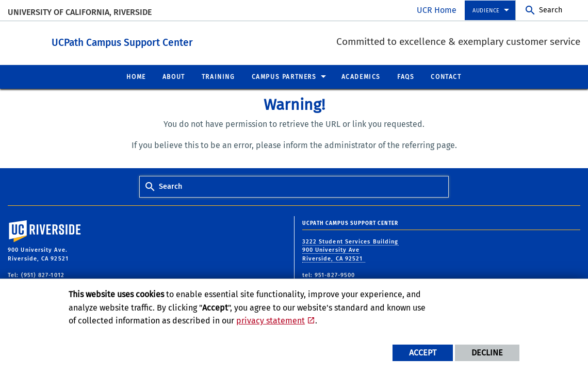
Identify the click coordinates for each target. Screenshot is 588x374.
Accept (423, 353)
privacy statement (271, 321)
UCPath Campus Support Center (179, 40)
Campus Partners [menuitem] (284, 76)
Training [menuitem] (218, 76)
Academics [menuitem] (361, 76)
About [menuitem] (174, 76)
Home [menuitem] (136, 76)
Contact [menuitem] (446, 76)
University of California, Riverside (80, 12)
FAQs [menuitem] (406, 76)
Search (551, 10)
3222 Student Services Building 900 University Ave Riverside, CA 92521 (350, 250)
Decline (487, 353)
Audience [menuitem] (486, 11)
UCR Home (437, 10)
